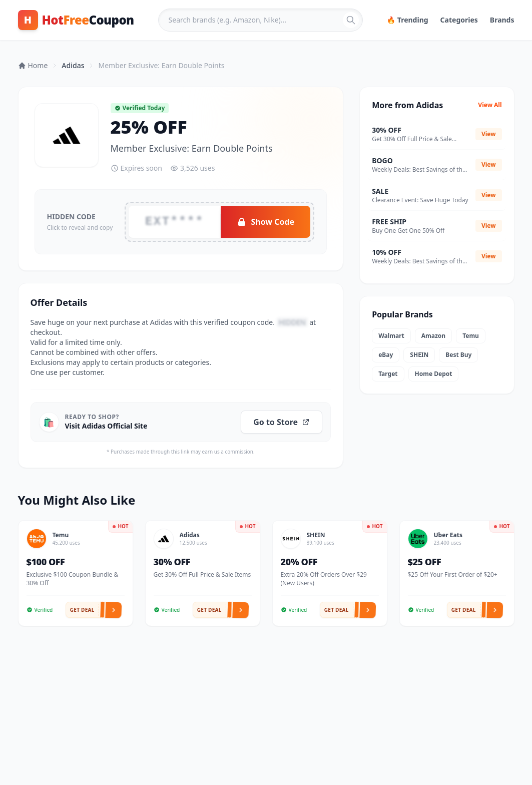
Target (388, 374)
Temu (471, 336)
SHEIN (419, 355)
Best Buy (458, 355)
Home (33, 65)
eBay (386, 355)
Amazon (433, 336)
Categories (459, 20)
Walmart (391, 336)
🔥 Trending (408, 20)
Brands (502, 20)
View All (490, 105)
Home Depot (434, 374)
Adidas (73, 65)
